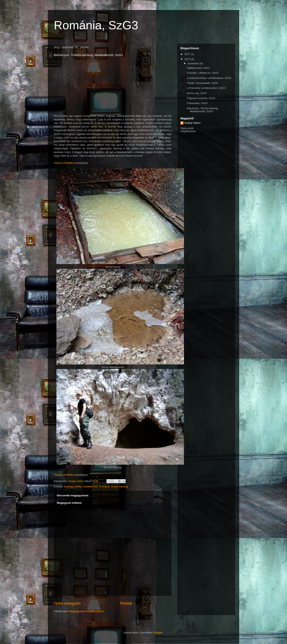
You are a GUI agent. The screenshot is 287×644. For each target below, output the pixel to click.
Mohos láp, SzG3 (197, 93)
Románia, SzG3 (96, 25)
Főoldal (126, 603)
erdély (78, 486)
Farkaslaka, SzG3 (197, 103)
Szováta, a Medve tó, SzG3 (202, 73)
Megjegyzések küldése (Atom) (86, 611)
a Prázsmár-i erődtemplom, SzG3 (206, 88)
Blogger (158, 633)
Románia (104, 486)
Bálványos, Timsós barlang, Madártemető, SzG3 (203, 110)
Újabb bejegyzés (67, 603)
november (194, 63)
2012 (188, 59)
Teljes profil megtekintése (188, 130)
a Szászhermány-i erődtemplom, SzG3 (209, 78)
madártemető (90, 486)
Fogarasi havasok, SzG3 (201, 98)
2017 (188, 54)
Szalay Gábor (193, 123)
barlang (68, 486)
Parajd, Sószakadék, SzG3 (202, 83)
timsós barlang (119, 486)
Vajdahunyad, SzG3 (198, 68)
